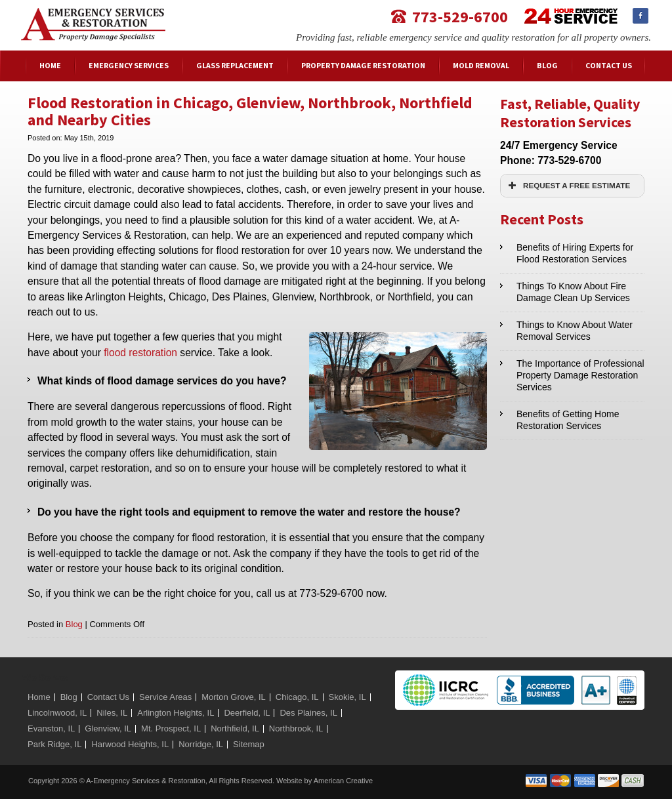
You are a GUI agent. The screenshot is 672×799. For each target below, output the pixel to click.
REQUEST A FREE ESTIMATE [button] (568, 186)
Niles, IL (112, 713)
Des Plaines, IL (308, 713)
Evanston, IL (51, 728)
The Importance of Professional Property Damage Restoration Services (580, 375)
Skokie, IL (347, 697)
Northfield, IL (235, 728)
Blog (74, 624)
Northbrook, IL (296, 728)
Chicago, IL (297, 697)
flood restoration (140, 353)
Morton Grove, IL (234, 697)
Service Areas (165, 697)
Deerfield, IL (247, 713)
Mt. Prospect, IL (171, 728)
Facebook (640, 16)
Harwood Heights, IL (130, 744)
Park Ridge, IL (54, 744)
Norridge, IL (201, 744)
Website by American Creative (325, 781)
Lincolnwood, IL (57, 713)
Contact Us (108, 697)
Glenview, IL (108, 728)
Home (39, 697)
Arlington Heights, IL (176, 713)
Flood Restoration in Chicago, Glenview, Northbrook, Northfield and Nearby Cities (250, 111)
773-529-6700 (460, 16)
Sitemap (249, 744)
